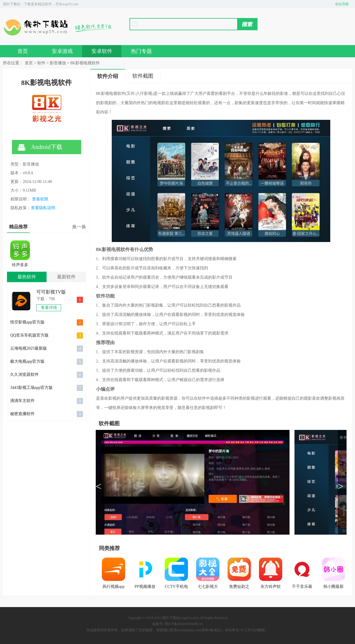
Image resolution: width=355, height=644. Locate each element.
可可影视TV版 (51, 292)
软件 (41, 63)
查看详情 (49, 308)
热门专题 (141, 51)
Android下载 (40, 147)
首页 (23, 51)
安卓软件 (102, 51)
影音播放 (58, 63)
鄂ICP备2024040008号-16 (184, 624)
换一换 (79, 227)
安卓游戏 (62, 51)
